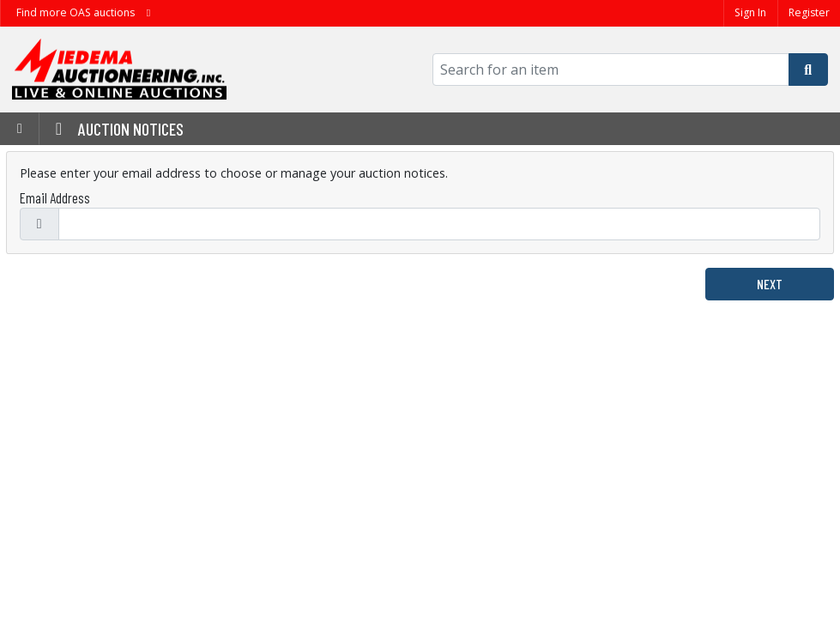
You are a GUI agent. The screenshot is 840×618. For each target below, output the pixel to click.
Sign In (750, 12)
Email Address (55, 198)
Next (770, 284)
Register (809, 12)
